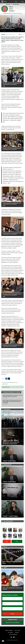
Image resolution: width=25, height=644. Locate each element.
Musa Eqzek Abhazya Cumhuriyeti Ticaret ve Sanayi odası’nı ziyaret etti (12, 396)
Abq (16, 4)
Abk (14, 4)
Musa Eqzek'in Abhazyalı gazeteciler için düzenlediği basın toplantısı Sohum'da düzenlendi (12, 401)
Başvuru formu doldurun (12, 622)
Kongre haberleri (13, 634)
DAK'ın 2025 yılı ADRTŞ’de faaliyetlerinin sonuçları (12, 588)
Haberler (3, 34)
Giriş (16, 1)
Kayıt (22, 1)
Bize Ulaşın (17, 630)
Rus (7, 4)
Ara (18, 4)
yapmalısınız (5, 384)
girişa (12, 382)
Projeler (17, 632)
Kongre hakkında (9, 630)
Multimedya (10, 632)
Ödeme (12, 614)
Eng (9, 4)
